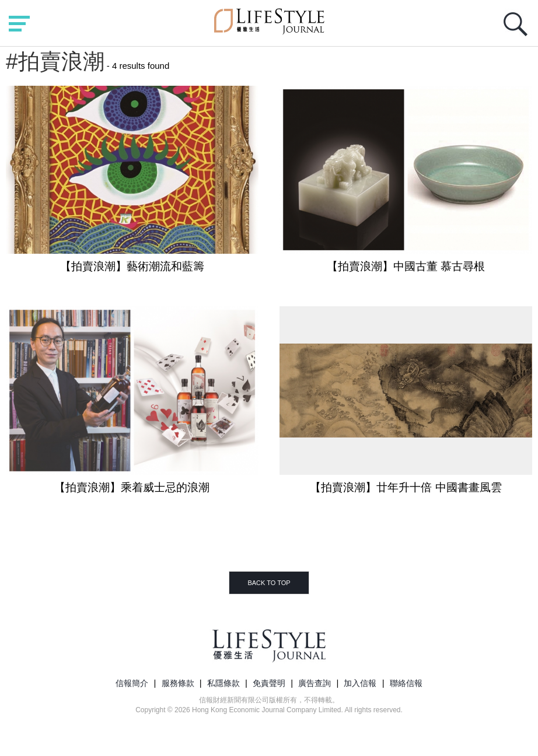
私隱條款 (223, 683)
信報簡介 (132, 683)
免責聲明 (269, 683)
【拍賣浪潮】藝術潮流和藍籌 (132, 266)
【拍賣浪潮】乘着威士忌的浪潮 (132, 487)
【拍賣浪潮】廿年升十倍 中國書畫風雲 (406, 487)
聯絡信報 (406, 683)
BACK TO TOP (269, 583)
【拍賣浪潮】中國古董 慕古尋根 (406, 266)
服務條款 (178, 683)
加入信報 (360, 683)
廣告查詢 (315, 683)
